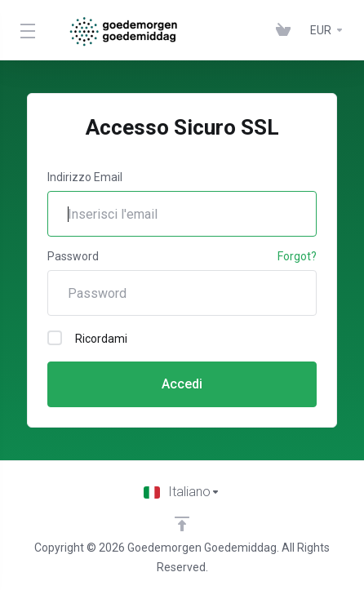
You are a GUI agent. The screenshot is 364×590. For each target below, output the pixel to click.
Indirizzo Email (85, 177)
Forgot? (297, 256)
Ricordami (87, 338)
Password (73, 256)
